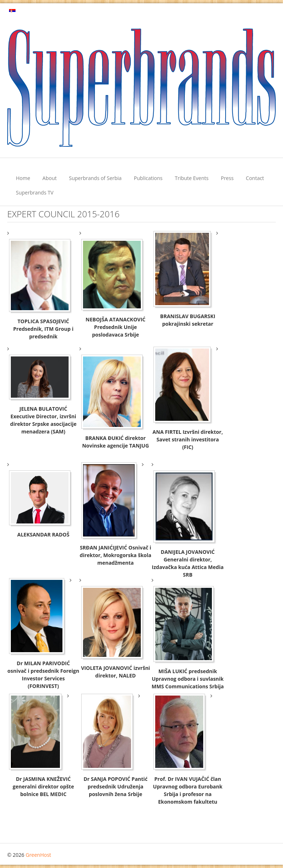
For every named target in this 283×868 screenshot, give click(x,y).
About (50, 178)
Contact (255, 178)
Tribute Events (192, 178)
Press (227, 178)
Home (23, 178)
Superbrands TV (35, 193)
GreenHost (38, 855)
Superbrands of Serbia (95, 178)
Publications (148, 178)
